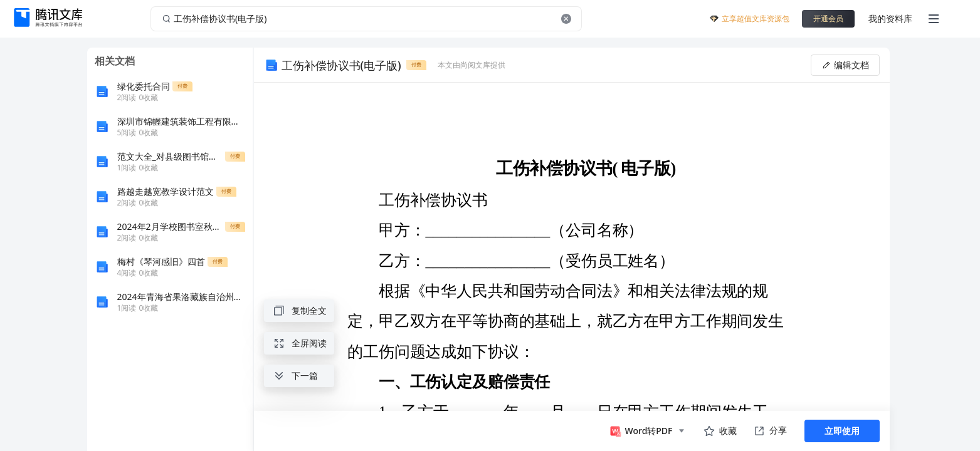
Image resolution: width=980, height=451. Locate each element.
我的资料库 (890, 18)
